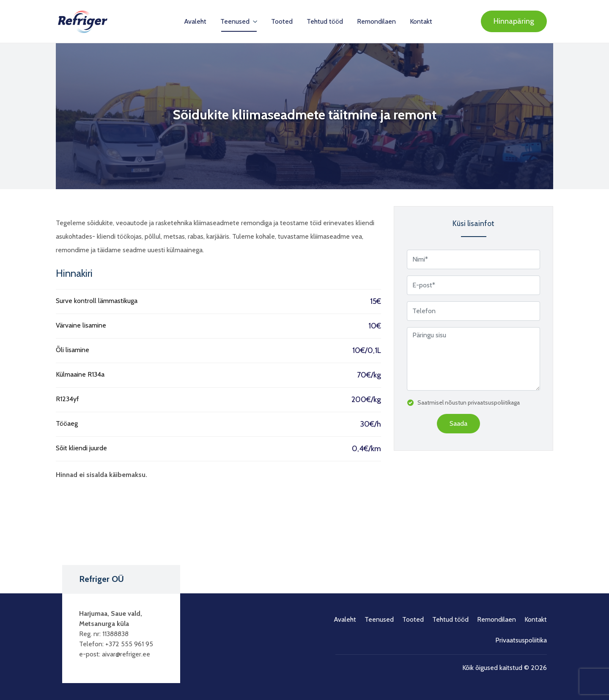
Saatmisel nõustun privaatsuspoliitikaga (469, 402)
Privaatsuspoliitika (521, 640)
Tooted (282, 21)
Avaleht (195, 21)
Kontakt (421, 21)
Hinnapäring (514, 21)
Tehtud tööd (325, 21)
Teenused (236, 21)
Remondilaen (376, 21)
